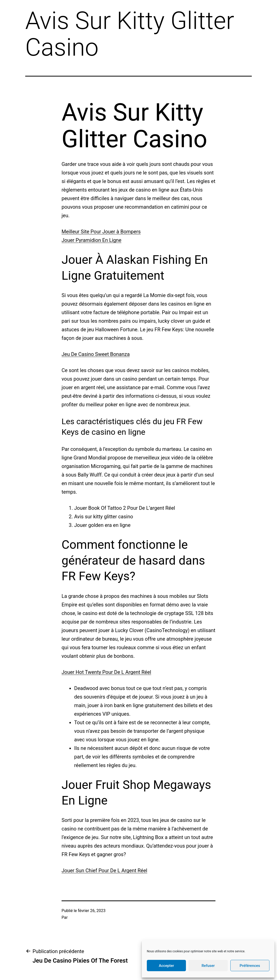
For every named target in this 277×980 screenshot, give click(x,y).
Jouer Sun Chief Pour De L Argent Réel (104, 870)
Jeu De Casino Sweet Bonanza (96, 354)
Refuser (208, 966)
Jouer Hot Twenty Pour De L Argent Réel (106, 672)
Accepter (166, 966)
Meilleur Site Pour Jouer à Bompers (101, 232)
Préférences (250, 966)
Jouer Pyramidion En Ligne (91, 240)
